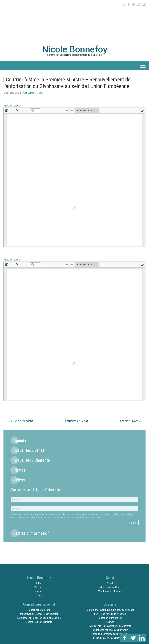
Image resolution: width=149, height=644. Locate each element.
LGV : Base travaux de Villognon (110, 575)
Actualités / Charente (32, 421)
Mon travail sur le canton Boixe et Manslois (39, 579)
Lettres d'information (31, 494)
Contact (106, 608)
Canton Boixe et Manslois (39, 583)
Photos (19, 431)
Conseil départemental (39, 571)
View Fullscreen (12, 67)
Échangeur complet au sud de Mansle (110, 595)
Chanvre (110, 583)
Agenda (20, 401)
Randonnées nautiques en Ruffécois (110, 591)
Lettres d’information (88, 608)
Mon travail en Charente (110, 552)
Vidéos (19, 441)
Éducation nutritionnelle (110, 579)
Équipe (39, 556)
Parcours (39, 548)
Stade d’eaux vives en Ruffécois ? (110, 599)
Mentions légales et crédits (127, 608)
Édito (39, 544)
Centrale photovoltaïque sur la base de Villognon (110, 571)
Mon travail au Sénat (110, 548)
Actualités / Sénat (33, 54)
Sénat (110, 544)
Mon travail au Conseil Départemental (39, 575)
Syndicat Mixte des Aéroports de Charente (110, 587)
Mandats (39, 552)
